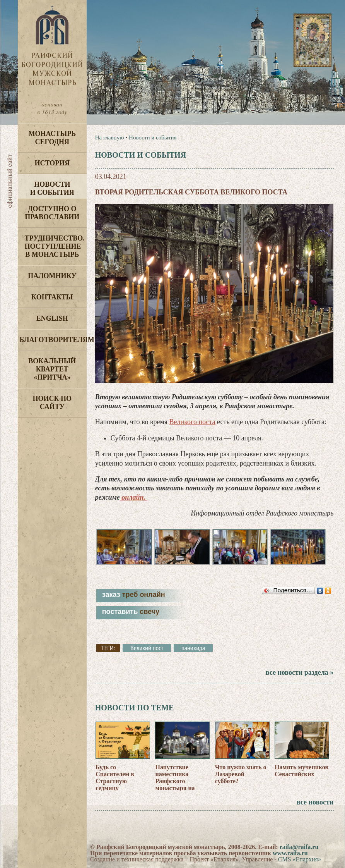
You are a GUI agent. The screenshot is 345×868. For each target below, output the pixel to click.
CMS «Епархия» (300, 859)
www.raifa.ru (290, 853)
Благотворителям (53, 340)
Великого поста (192, 422)
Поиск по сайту (52, 403)
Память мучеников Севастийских (301, 771)
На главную (110, 138)
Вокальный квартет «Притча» (52, 369)
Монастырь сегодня (52, 138)
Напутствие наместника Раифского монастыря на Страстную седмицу (175, 785)
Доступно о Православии (52, 213)
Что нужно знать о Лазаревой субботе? (241, 774)
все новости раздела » (300, 672)
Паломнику (52, 276)
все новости (315, 802)
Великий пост (147, 648)
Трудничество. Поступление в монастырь (55, 246)
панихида (193, 648)
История (52, 163)
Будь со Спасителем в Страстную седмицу (115, 778)
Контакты (52, 297)
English (52, 318)
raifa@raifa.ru (299, 847)
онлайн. (134, 497)
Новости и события (52, 188)
